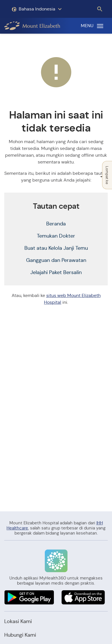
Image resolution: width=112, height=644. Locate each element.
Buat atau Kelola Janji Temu (56, 248)
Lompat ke (106, 175)
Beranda (56, 224)
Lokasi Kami (18, 621)
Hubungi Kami (20, 635)
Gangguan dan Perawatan (56, 260)
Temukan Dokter (56, 236)
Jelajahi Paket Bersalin (56, 272)
